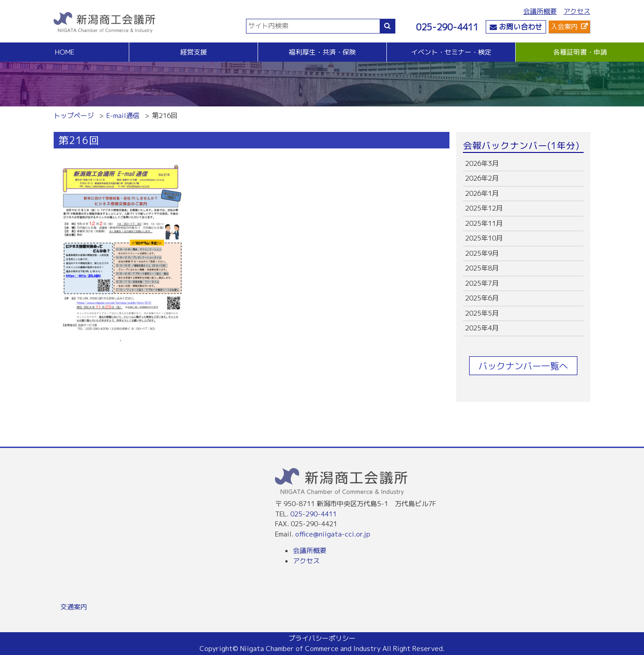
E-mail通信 (123, 116)
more (523, 164)
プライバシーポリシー (322, 638)
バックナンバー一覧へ (523, 366)
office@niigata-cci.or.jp (333, 534)
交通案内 (74, 607)
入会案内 (564, 27)
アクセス (577, 11)
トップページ (74, 116)
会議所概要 (540, 11)
